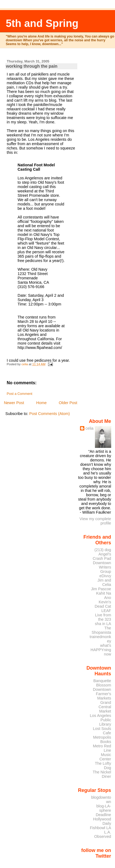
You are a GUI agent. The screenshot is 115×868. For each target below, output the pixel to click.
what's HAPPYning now (101, 650)
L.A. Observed (103, 834)
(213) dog (103, 550)
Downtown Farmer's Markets (102, 694)
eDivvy (105, 576)
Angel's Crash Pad (102, 556)
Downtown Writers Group (102, 567)
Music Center (105, 757)
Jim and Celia (104, 582)
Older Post (68, 403)
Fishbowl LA (100, 828)
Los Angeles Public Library (100, 720)
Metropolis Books (102, 739)
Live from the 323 (103, 617)
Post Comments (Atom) (50, 414)
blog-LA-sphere (104, 808)
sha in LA (103, 624)
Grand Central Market (105, 707)
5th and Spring (42, 23)
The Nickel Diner (102, 774)
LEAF (106, 611)
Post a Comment (20, 394)
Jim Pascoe (101, 589)
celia (90, 428)
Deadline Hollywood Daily (102, 819)
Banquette (102, 681)
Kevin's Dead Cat (103, 604)
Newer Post (14, 403)
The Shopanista (101, 630)
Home (41, 403)
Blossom (104, 685)
